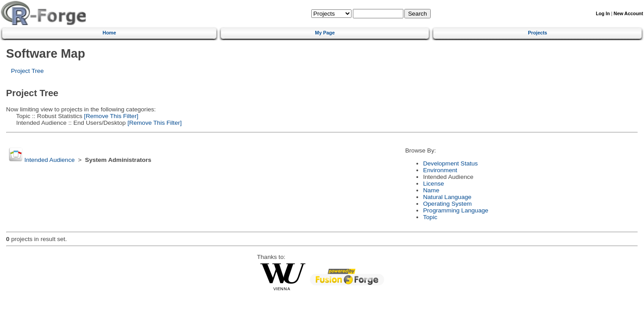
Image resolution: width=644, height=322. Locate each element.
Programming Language (456, 210)
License (434, 184)
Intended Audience (49, 160)
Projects (538, 33)
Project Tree (28, 71)
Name (431, 190)
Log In (603, 14)
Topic (430, 217)
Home (109, 33)
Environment (440, 170)
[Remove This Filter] (110, 116)
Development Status (450, 163)
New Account (628, 14)
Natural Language (447, 197)
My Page (325, 33)
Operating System (447, 204)
